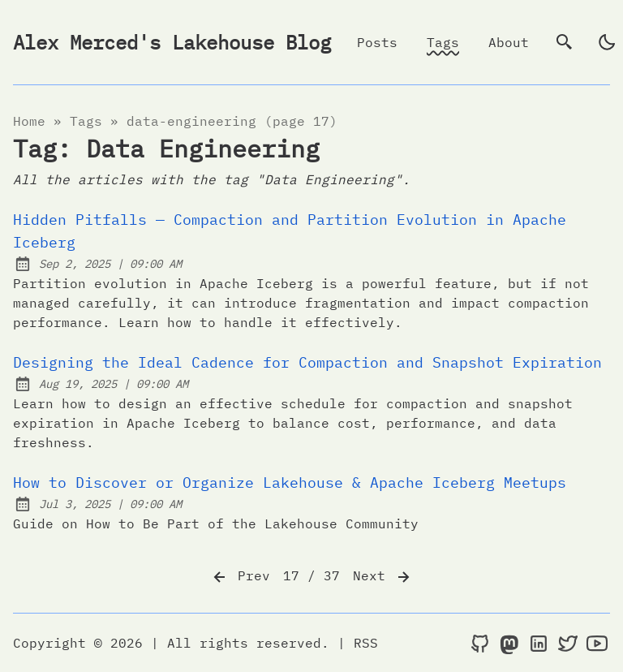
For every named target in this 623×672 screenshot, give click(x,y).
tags (86, 121)
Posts (377, 42)
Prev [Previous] (240, 577)
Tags (443, 42)
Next (383, 577)
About (509, 42)
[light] (607, 42)
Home (29, 121)
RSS (366, 643)
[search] (565, 42)
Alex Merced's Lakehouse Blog (172, 42)
